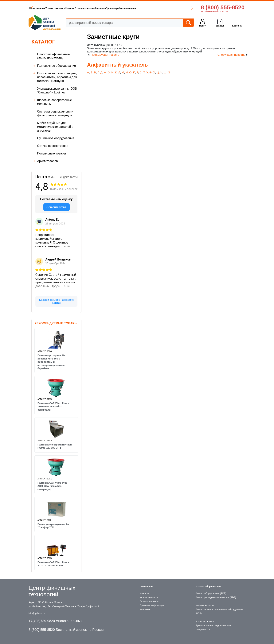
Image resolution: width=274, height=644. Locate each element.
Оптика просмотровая (53, 146)
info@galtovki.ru (37, 613)
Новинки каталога (205, 605)
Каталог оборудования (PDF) (211, 593)
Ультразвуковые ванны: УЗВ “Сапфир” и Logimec (57, 90)
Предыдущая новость (105, 55)
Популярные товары (51, 153)
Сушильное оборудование (56, 138)
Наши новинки (37, 8)
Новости (70, 8)
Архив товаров (47, 161)
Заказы (220, 26)
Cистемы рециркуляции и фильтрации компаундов (55, 113)
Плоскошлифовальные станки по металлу (53, 56)
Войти (203, 26)
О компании (147, 587)
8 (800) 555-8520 (223, 7)
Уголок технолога (55, 8)
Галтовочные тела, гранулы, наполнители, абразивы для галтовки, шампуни (57, 77)
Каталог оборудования (209, 587)
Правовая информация (152, 605)
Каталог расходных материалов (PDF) (216, 597)
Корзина (237, 26)
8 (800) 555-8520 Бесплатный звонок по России (66, 630)
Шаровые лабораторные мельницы (55, 102)
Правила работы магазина (121, 8)
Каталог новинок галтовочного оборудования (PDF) (219, 611)
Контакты (101, 8)
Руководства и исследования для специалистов (213, 628)
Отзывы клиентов (85, 8)
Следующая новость (231, 55)
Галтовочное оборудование (57, 66)
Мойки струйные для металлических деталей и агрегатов (55, 127)
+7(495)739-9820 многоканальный (55, 621)
